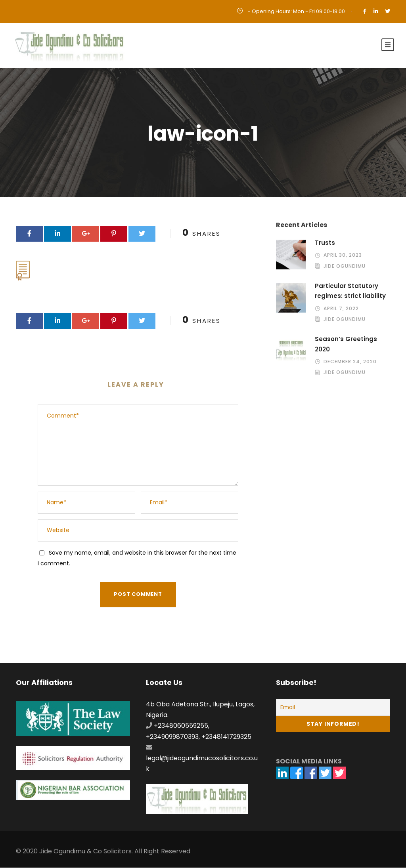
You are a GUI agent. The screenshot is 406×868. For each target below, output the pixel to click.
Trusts (325, 243)
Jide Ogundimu (345, 266)
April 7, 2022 (341, 308)
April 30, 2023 (343, 255)
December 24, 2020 (350, 362)
